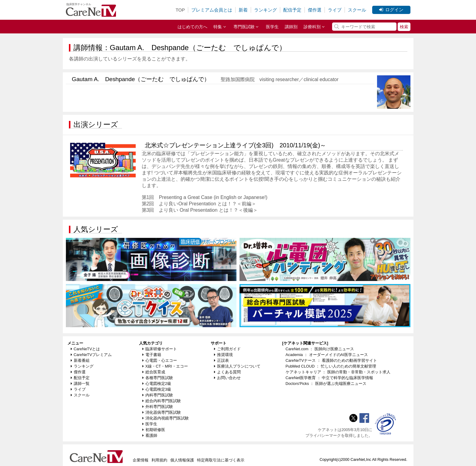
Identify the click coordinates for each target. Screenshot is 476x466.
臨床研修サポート (160, 349)
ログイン (391, 10)
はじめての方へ (192, 27)
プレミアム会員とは (212, 10)
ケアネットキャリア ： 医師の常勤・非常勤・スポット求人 (338, 372)
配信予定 (292, 10)
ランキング (265, 10)
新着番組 (80, 360)
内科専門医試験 (158, 395)
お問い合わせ (227, 378)
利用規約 (159, 460)
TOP (180, 10)
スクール (357, 10)
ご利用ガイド (227, 349)
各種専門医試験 (158, 378)
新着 (243, 10)
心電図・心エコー (160, 360)
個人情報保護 (182, 460)
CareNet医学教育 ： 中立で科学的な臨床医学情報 (330, 378)
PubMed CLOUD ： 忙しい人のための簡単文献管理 (331, 366)
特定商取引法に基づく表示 (221, 460)
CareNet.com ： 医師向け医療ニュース (320, 349)
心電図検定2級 (157, 384)
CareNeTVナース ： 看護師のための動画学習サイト (331, 360)
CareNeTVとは (85, 349)
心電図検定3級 (157, 389)
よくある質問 (227, 372)
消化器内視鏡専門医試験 (166, 418)
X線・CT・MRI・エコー (165, 366)
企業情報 (141, 460)
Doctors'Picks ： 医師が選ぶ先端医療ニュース (326, 384)
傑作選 (315, 10)
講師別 (291, 27)
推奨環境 (223, 355)
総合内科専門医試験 (162, 401)
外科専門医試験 (158, 407)
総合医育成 (154, 372)
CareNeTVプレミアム (91, 355)
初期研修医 (154, 430)
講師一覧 (80, 384)
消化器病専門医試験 (162, 412)
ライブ (335, 10)
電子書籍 (152, 355)
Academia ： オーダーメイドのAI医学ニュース (327, 355)
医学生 (272, 27)
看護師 (150, 435)
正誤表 (221, 360)
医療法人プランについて (237, 366)
